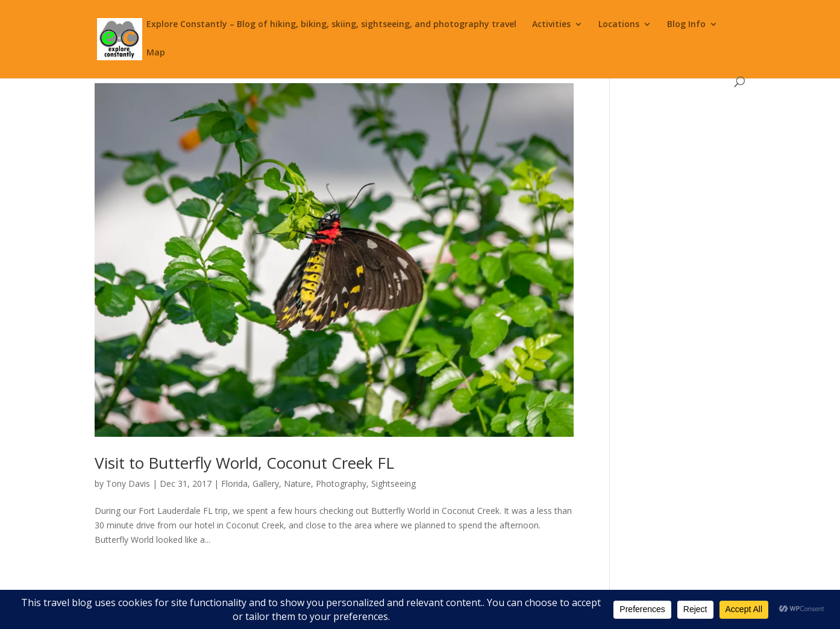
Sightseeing (393, 483)
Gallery (266, 483)
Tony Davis (128, 483)
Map (156, 53)
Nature (297, 483)
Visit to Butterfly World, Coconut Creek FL (244, 463)
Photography (341, 483)
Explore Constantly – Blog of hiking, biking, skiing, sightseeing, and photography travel (331, 25)
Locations (619, 25)
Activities (551, 25)
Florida (234, 483)
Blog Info (686, 25)
